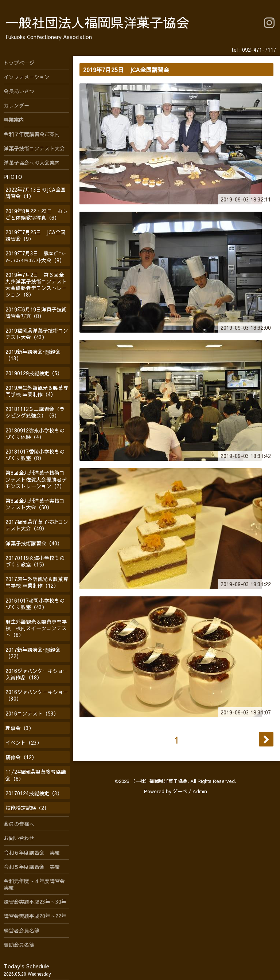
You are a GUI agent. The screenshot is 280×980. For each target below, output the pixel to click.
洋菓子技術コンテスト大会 (34, 148)
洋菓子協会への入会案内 (32, 162)
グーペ (180, 791)
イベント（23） (24, 742)
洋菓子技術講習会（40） (34, 543)
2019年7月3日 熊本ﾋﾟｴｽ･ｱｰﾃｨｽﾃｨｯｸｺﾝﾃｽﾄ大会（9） (36, 256)
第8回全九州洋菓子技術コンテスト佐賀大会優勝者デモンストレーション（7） (36, 479)
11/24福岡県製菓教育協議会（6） (36, 775)
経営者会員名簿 (22, 930)
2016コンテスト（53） (32, 713)
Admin (200, 791)
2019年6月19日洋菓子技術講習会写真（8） (36, 313)
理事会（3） (20, 728)
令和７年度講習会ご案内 (32, 134)
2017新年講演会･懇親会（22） (33, 653)
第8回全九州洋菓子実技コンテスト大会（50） (35, 504)
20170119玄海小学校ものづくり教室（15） (35, 561)
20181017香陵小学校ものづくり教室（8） (35, 455)
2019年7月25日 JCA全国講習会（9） (36, 235)
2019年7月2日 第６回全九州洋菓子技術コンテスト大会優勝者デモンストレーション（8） (36, 285)
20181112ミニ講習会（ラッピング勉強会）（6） (35, 412)
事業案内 (14, 119)
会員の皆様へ (19, 824)
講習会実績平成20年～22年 (35, 916)
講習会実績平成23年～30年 (35, 902)
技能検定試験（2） (27, 808)
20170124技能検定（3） (34, 793)
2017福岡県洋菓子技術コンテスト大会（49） (37, 525)
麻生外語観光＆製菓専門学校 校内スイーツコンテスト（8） (36, 628)
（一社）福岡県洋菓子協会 (159, 781)
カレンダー (16, 105)
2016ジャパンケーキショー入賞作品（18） (37, 674)
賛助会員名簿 (19, 945)
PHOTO (13, 177)
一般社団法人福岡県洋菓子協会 (97, 22)
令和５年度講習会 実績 (32, 867)
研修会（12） (21, 757)
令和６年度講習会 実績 (32, 852)
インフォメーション (27, 77)
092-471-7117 (259, 50)
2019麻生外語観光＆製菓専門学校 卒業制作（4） (37, 391)
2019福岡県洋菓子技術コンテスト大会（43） (37, 334)
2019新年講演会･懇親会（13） (33, 355)
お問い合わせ (19, 838)
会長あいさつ (19, 91)
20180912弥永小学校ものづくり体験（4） (35, 434)
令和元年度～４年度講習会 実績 (36, 884)
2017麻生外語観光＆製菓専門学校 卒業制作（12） (37, 582)
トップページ (19, 63)
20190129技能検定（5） (34, 373)
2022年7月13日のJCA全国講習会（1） (36, 193)
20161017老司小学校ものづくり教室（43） (35, 604)
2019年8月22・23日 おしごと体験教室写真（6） (36, 214)
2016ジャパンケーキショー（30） (37, 695)
